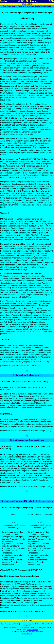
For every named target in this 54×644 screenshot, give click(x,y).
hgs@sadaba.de (32, 630)
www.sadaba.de (27, 634)
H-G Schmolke (48, 624)
